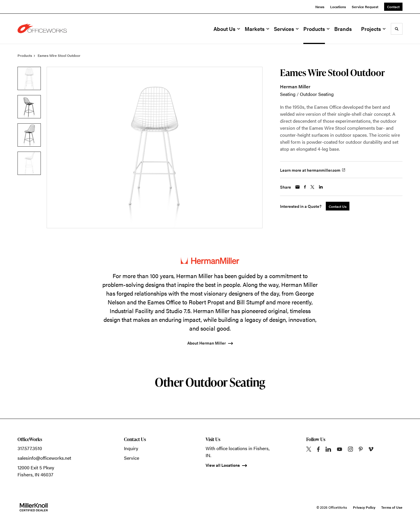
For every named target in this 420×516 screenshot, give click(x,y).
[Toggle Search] (397, 29)
